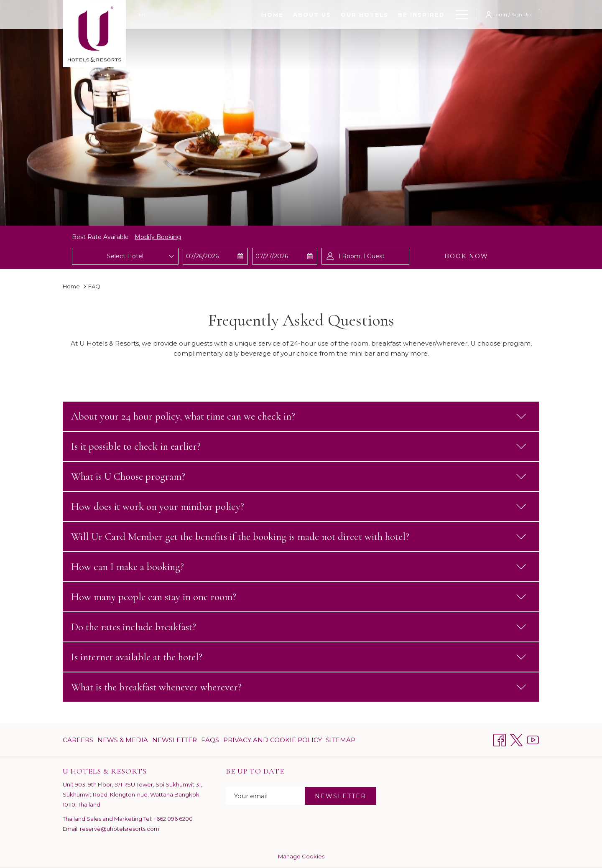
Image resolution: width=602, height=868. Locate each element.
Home (71, 286)
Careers (78, 740)
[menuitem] (79, 740)
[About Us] (230, 14)
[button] (215, 256)
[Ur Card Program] (408, 14)
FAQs (210, 740)
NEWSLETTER (341, 796)
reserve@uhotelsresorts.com (120, 829)
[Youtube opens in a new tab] (533, 739)
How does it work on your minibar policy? (299, 507)
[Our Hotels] (282, 14)
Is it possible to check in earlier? (299, 446)
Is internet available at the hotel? (299, 657)
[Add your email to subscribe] (265, 796)
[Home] (191, 14)
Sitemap (341, 740)
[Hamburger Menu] (459, 14)
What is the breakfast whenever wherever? (299, 687)
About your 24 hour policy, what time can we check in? (299, 416)
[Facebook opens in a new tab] (500, 739)
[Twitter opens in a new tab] (516, 739)
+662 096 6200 (173, 819)
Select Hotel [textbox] (125, 256)
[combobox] (125, 256)
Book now (466, 256)
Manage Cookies (301, 856)
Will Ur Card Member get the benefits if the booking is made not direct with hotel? (299, 537)
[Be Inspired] (339, 14)
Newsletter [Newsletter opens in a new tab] (175, 742)
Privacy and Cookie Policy (273, 740)
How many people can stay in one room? (299, 597)
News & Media (123, 740)
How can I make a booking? (299, 567)
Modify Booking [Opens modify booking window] (158, 237)
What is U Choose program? (299, 476)
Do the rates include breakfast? (299, 627)
